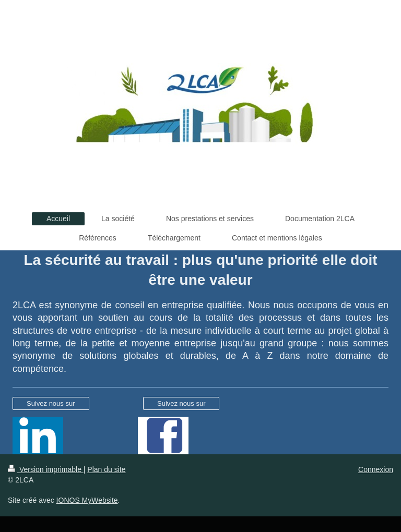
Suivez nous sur (51, 403)
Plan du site (106, 469)
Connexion (376, 469)
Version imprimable (46, 469)
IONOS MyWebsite (87, 500)
